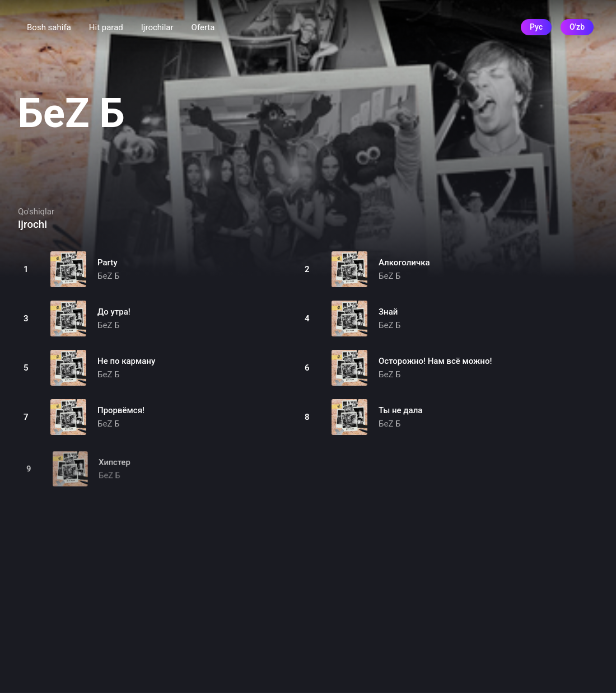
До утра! (114, 312)
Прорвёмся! (121, 410)
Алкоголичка (404, 263)
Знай (388, 312)
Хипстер (116, 468)
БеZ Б (109, 276)
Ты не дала (400, 410)
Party (108, 263)
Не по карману (126, 361)
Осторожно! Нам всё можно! (435, 361)
